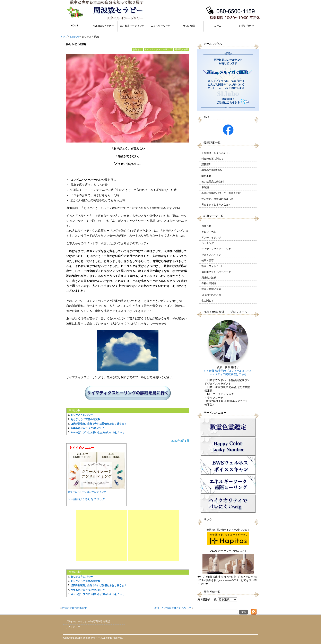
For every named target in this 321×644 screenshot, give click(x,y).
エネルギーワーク (160, 26)
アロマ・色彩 (209, 232)
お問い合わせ (246, 26)
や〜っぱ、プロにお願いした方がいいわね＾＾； (98, 432)
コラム (218, 26)
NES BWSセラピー (103, 26)
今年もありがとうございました (88, 428)
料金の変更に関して (212, 159)
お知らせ (137, 49)
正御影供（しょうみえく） (216, 153)
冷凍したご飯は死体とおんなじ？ (173, 608)
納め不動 (206, 176)
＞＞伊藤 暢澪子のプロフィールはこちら (228, 371)
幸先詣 (205, 187)
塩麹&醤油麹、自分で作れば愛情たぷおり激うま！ (99, 424)
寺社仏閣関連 (209, 283)
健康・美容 (208, 260)
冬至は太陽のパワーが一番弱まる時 (221, 193)
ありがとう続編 (76, 44)
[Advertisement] (102, 535)
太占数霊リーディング (132, 26)
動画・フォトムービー (214, 266)
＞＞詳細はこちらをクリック (86, 499)
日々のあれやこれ (211, 295)
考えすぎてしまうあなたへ (216, 205)
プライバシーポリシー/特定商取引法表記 (88, 621)
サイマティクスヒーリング (158, 49)
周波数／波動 (181, 49)
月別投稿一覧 (207, 599)
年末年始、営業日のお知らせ (217, 199)
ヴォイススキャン (211, 255)
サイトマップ (73, 627)
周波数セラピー (92, 638)
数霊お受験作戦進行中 (75, 608)
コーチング (208, 243)
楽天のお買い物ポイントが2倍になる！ (228, 537)
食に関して (208, 301)
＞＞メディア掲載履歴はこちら (228, 374)
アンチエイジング (211, 238)
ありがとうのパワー (82, 415)
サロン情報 (189, 26)
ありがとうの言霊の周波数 (85, 419)
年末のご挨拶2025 (212, 170)
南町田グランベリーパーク (216, 272)
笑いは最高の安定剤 (212, 182)
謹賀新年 (206, 164)
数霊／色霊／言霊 (211, 289)
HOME (75, 26)
